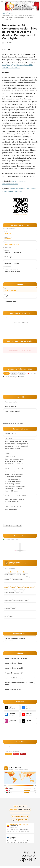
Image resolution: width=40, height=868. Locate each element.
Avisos (11, 13)
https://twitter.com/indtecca (12, 191)
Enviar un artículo (13, 526)
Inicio (4, 13)
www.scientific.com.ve (10, 184)
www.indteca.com (18, 181)
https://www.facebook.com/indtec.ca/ (23, 189)
